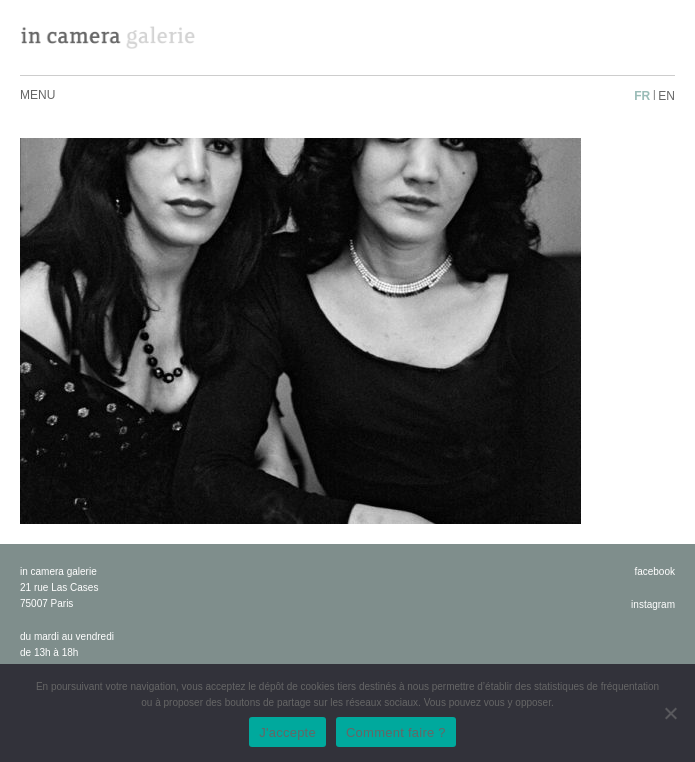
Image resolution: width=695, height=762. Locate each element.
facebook (654, 571)
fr (642, 96)
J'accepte (287, 732)
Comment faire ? (396, 732)
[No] (670, 713)
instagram (653, 604)
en (666, 96)
